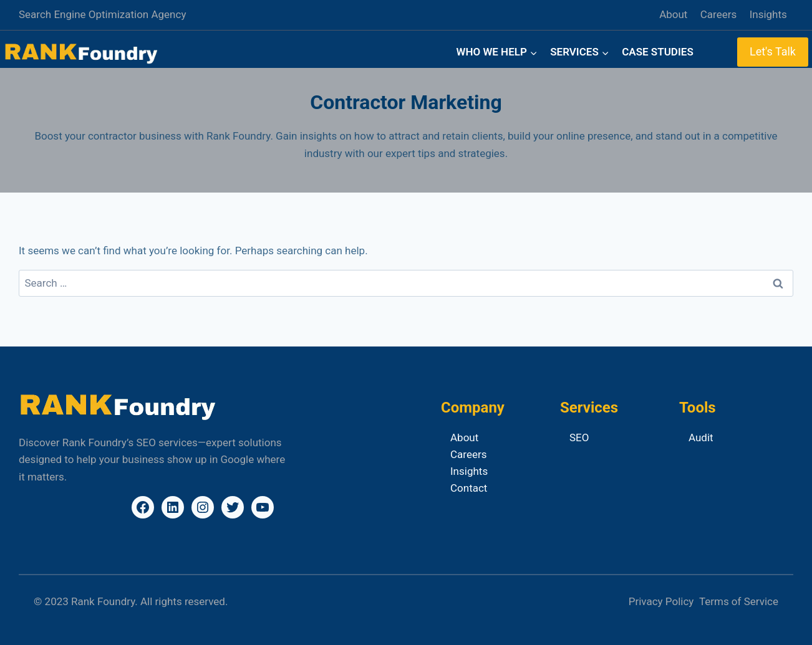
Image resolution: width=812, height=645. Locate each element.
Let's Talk (773, 51)
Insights (768, 14)
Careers (718, 14)
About (673, 14)
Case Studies (658, 52)
